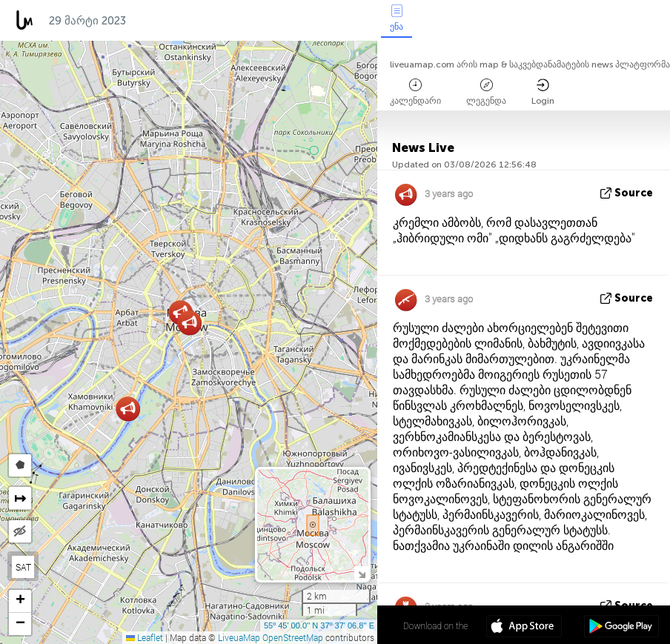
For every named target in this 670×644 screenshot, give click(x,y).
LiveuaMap (239, 637)
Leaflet (145, 637)
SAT (23, 567)
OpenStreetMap (293, 637)
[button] (128, 409)
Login (543, 92)
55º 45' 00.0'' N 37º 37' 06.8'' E (319, 625)
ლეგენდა (486, 92)
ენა (397, 18)
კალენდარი (415, 92)
